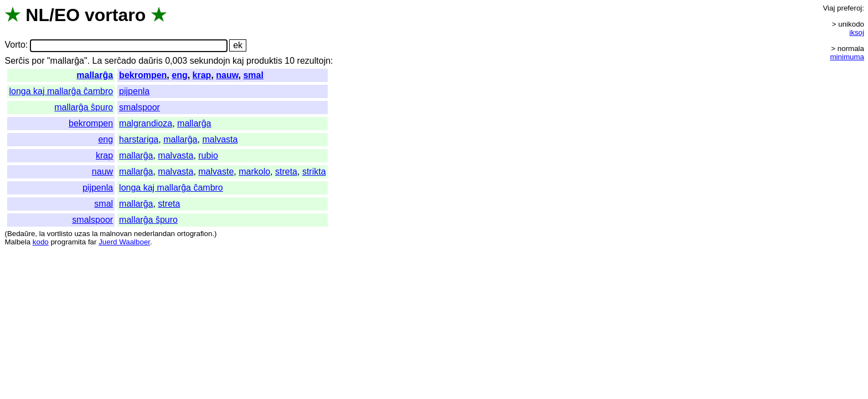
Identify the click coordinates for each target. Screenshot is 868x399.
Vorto (15, 45)
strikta (314, 172)
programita (68, 242)
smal (253, 75)
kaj (238, 61)
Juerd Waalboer (124, 242)
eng (179, 75)
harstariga (139, 139)
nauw (227, 75)
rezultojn (314, 61)
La (97, 61)
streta (286, 172)
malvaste (216, 172)
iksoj (857, 32)
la (42, 234)
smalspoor (139, 107)
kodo (41, 242)
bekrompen (143, 75)
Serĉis (17, 61)
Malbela (17, 242)
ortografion (195, 234)
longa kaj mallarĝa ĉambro (61, 91)
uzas (82, 234)
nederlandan (154, 234)
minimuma (847, 57)
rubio (208, 155)
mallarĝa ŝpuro (84, 107)
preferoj (849, 8)
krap (202, 75)
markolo (254, 172)
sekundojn (210, 61)
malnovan (116, 234)
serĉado (120, 61)
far (92, 242)
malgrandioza (146, 123)
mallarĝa (95, 75)
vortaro (115, 15)
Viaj (829, 8)
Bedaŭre (21, 234)
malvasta (220, 139)
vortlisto (60, 234)
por (38, 61)
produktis (264, 61)
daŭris (151, 61)
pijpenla (134, 91)
